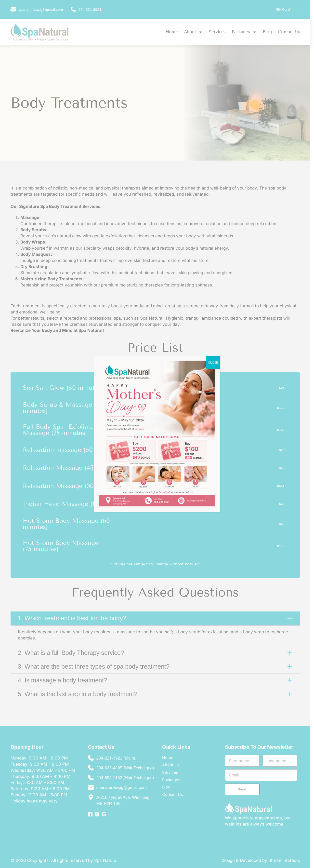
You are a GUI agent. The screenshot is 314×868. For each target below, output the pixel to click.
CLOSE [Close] (213, 362)
